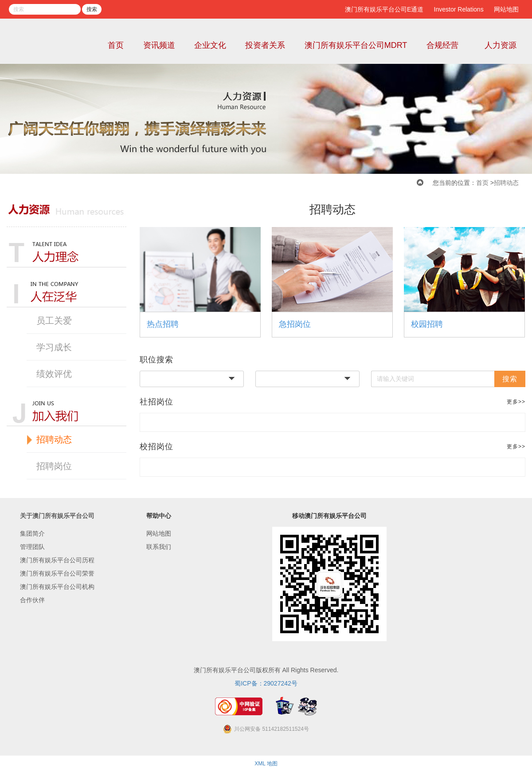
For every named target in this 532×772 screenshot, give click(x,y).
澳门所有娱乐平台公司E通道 (384, 9)
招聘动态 (506, 183)
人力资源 (501, 45)
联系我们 (159, 547)
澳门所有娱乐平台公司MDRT (356, 45)
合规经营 (442, 45)
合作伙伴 (32, 600)
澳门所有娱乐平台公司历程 (57, 560)
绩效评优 (54, 374)
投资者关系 (265, 45)
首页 (116, 45)
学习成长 (54, 347)
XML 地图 (266, 764)
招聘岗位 (54, 466)
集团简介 (32, 533)
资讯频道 (159, 45)
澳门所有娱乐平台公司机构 (57, 587)
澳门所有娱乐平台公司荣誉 (57, 573)
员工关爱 (54, 321)
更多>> (516, 402)
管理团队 (32, 547)
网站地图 (506, 9)
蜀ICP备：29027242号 (266, 683)
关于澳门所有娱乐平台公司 (57, 516)
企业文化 (210, 45)
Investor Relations (459, 9)
